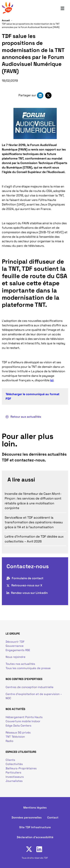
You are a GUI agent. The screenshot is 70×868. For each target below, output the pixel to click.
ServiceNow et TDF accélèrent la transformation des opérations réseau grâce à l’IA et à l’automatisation (34, 522)
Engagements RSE (18, 650)
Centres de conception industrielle (29, 687)
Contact (53, 817)
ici (52, 380)
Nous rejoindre (15, 657)
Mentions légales (35, 807)
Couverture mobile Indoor (23, 721)
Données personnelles (27, 817)
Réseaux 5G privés (18, 732)
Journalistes (14, 781)
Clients (10, 760)
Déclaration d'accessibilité (35, 837)
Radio (9, 741)
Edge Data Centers (18, 725)
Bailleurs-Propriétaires (21, 768)
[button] (64, 8)
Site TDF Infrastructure (35, 827)
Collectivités (14, 764)
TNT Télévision (15, 737)
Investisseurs (15, 777)
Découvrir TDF (15, 642)
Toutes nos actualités (20, 664)
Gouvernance (15, 646)
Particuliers (13, 772)
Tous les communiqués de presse (28, 668)
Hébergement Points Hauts (24, 717)
